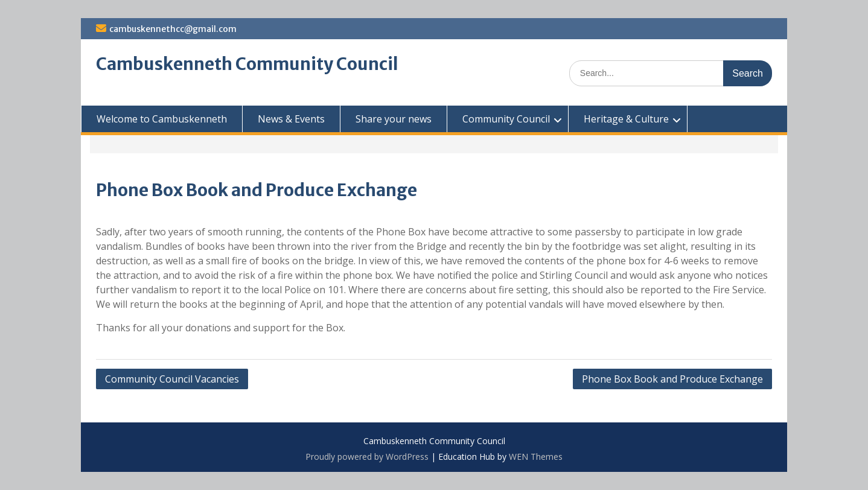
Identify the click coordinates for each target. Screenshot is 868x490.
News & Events (291, 119)
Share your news (394, 119)
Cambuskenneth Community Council (247, 64)
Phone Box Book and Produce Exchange (672, 379)
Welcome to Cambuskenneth (162, 119)
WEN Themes (536, 457)
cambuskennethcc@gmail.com (173, 29)
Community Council (506, 119)
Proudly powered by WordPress (367, 457)
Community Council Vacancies (172, 379)
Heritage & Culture (626, 119)
